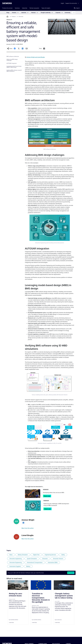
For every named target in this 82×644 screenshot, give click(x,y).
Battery (28, 566)
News (11, 555)
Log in (62, 3)
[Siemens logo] (7, 3)
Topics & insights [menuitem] (46, 8)
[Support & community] (72, 3)
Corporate (58, 13)
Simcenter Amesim (58, 559)
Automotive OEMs (53, 562)
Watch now (47, 496)
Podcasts (33, 13)
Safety (63, 555)
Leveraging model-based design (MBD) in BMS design (14, 67)
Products (14, 13)
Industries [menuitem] (25, 8)
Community (67, 13)
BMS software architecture (13, 56)
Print (40, 49)
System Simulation (32, 559)
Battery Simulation (23, 555)
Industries (24, 13)
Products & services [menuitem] (7, 8)
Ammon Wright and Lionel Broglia (36, 57)
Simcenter (45, 559)
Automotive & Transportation (35, 562)
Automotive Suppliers (15, 566)
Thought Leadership (46, 13)
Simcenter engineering (16, 559)
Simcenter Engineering (16, 562)
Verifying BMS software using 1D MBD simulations (14, 71)
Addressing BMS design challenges (12, 60)
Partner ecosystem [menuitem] (34, 8)
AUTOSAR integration (12, 63)
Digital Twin (36, 555)
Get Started (71, 573)
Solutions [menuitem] (17, 8)
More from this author (28, 528)
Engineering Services (50, 555)
